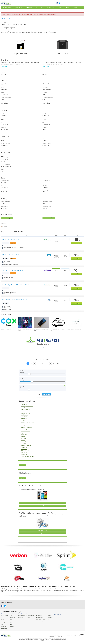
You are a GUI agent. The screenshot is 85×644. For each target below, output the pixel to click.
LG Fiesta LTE (24, 415)
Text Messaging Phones (40, 621)
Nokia (11, 624)
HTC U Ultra (24, 429)
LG (10, 621)
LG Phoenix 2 (24, 444)
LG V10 (23, 408)
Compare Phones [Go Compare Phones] (43, 506)
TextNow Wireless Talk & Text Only (13, 270)
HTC (11, 619)
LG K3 (23, 411)
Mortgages (68, 7)
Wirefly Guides (56, 614)
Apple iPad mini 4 (25, 433)
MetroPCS (3, 626)
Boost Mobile (4, 628)
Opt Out (82, 635)
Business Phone (19, 7)
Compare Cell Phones (6, 18)
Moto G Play (24, 442)
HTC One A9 (24, 424)
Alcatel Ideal (24, 435)
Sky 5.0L (23, 426)
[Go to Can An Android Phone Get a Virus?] (25, 323)
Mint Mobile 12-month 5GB (10, 239)
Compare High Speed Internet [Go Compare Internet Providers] (42, 533)
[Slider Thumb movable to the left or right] (29, 374)
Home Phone (29, 7)
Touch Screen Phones (40, 619)
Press (65, 3)
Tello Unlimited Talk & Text (10, 255)
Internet (42, 7)
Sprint (2, 619)
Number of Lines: (43, 359)
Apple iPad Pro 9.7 (25, 410)
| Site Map (78, 635)
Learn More (22, 465)
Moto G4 (23, 440)
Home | (51, 635)
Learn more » (4, 67)
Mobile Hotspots (21, 616)
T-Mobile (3, 621)
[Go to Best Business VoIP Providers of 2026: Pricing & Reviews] (58, 323)
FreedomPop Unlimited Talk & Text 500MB (15, 285)
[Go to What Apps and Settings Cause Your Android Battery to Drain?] (42, 323)
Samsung (12, 626)
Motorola (12, 623)
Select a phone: (43, 344)
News (62, 3)
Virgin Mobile (4, 623)
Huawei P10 (24, 447)
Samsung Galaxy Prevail (27, 428)
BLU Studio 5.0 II (25, 451)
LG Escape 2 (24, 449)
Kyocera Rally (24, 404)
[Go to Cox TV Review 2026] (8, 323)
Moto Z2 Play (24, 417)
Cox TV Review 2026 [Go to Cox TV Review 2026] (6, 329)
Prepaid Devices (38, 617)
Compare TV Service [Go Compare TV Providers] (42, 530)
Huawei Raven (24, 454)
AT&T (2, 617)
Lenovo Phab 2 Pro (26, 431)
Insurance (60, 7)
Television (28, 617)
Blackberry (49, 617)
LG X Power (24, 438)
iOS (47, 619)
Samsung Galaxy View (26, 445)
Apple (11, 616)
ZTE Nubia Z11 (25, 419)
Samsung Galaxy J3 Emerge (28, 422)
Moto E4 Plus (24, 453)
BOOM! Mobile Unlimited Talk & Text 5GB (15, 300)
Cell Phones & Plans (7, 7)
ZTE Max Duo (24, 436)
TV (36, 7)
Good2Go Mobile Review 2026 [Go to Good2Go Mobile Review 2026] (74, 329)
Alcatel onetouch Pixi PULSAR (28, 456)
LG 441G (23, 420)
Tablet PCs (20, 617)
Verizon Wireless (5, 616)
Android (48, 616)
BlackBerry (12, 617)
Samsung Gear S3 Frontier (27, 406)
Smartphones (38, 616)
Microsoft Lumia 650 (26, 413)
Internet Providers (30, 616)
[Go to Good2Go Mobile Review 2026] (75, 323)
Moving (75, 7)
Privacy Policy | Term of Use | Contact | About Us (64, 635)
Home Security (51, 7)
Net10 (2, 624)
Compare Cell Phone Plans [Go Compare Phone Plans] (43, 503)
